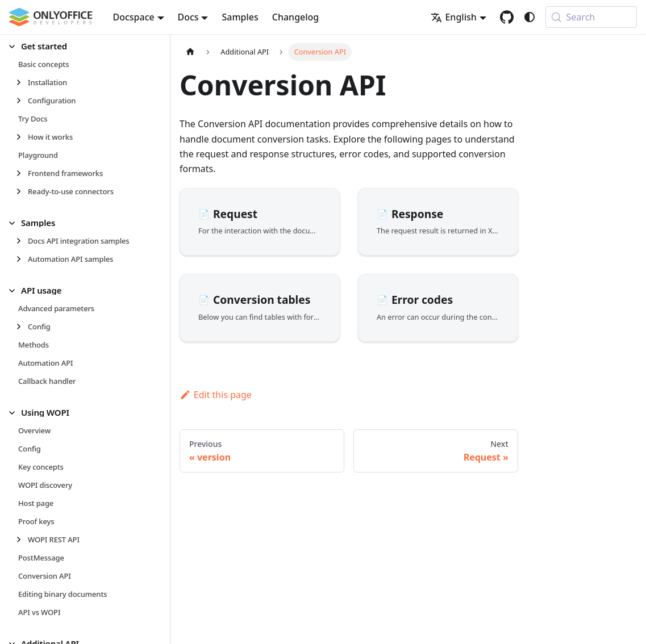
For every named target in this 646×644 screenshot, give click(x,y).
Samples (240, 17)
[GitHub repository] (507, 17)
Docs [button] (188, 17)
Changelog (296, 17)
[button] (80, 46)
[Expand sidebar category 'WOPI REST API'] (22, 540)
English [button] (453, 17)
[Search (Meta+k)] (591, 17)
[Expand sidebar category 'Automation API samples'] (22, 259)
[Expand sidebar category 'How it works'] (22, 137)
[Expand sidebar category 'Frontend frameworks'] (22, 173)
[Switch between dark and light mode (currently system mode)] (530, 17)
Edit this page (216, 395)
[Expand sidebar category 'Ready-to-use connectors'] (22, 191)
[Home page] (190, 52)
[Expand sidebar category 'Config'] (22, 327)
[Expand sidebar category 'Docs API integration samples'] (22, 241)
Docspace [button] (134, 17)
